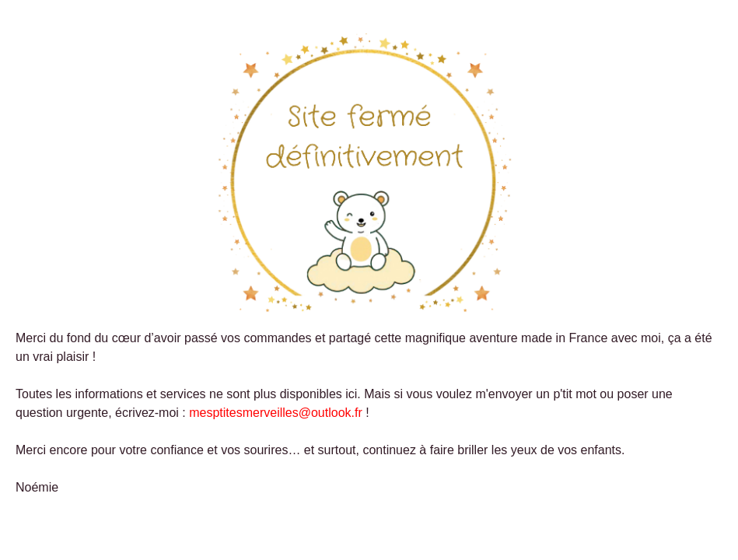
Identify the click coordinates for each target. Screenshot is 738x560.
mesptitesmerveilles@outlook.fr (276, 413)
